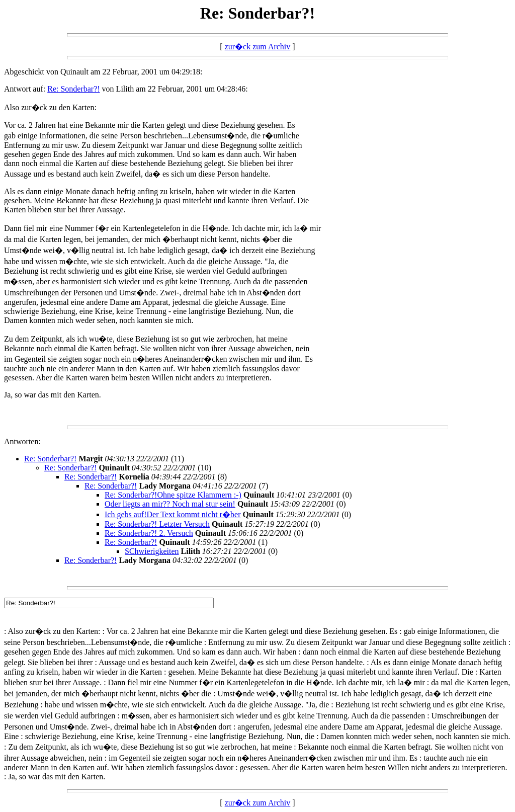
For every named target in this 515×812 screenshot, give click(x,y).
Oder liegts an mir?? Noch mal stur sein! (170, 504)
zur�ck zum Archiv (258, 47)
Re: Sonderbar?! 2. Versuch (149, 533)
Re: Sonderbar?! (73, 89)
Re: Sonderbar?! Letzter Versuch (157, 524)
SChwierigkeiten (152, 551)
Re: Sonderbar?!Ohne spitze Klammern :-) (173, 495)
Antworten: (22, 441)
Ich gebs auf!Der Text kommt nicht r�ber (173, 514)
